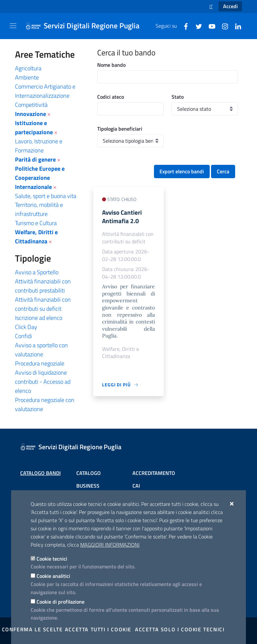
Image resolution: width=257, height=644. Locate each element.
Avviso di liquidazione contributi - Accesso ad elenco (43, 382)
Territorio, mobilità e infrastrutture (39, 209)
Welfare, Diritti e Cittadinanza (36, 237)
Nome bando (111, 65)
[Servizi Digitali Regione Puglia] (86, 26)
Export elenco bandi (182, 171)
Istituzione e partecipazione (34, 128)
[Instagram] (222, 26)
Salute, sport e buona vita (46, 196)
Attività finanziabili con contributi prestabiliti (43, 286)
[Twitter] (196, 26)
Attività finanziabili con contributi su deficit (43, 304)
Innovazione (30, 114)
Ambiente (27, 77)
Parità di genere (35, 159)
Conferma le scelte (32, 629)
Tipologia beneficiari (120, 129)
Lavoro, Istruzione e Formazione (39, 146)
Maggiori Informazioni (110, 545)
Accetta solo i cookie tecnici (180, 629)
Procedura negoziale (40, 363)
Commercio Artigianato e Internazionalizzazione (45, 91)
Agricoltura (28, 68)
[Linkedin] (235, 26)
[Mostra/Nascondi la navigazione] (13, 26)
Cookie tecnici (52, 559)
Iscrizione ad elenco (39, 318)
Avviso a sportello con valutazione (41, 350)
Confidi (23, 336)
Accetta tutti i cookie (98, 629)
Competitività (31, 105)
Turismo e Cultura (36, 223)
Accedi (230, 6)
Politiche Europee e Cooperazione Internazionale (40, 178)
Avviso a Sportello (37, 272)
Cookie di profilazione (60, 602)
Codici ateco (111, 97)
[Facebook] (183, 26)
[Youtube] (209, 26)
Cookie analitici (53, 576)
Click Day (26, 327)
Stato (178, 97)
